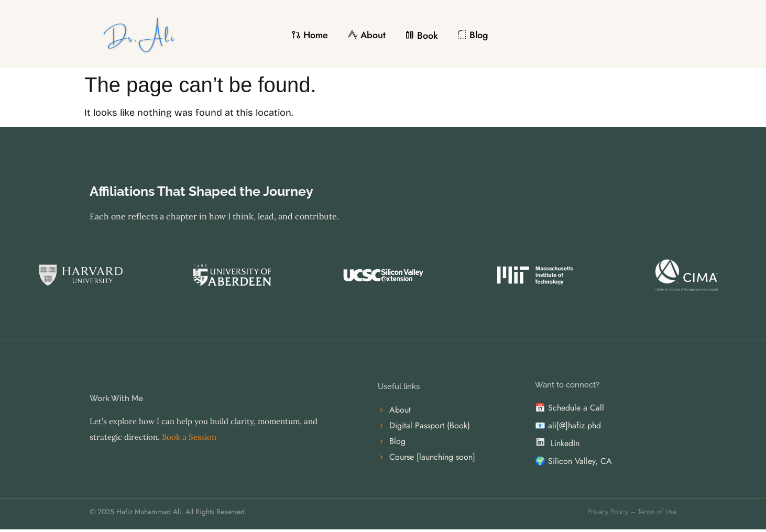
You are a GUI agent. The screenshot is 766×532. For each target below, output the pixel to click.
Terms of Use (657, 512)
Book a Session (188, 437)
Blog (473, 35)
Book (422, 36)
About (366, 35)
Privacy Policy (608, 512)
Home (310, 35)
